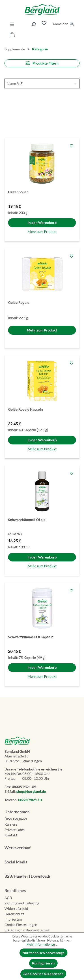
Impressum (13, 919)
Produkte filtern (42, 63)
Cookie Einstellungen (21, 925)
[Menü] (12, 24)
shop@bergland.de (31, 791)
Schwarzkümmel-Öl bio (27, 519)
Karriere (11, 824)
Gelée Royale (19, 302)
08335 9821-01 (30, 800)
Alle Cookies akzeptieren (43, 974)
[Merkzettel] (44, 24)
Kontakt (11, 835)
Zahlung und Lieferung (22, 903)
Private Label (15, 830)
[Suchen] (33, 24)
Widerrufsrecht (16, 908)
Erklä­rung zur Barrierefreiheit (27, 930)
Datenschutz (14, 914)
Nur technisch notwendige (43, 953)
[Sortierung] (42, 83)
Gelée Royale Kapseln (25, 409)
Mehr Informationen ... (42, 944)
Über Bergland (16, 819)
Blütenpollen (18, 192)
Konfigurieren (43, 963)
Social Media (16, 862)
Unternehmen (17, 812)
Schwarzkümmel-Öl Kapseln (31, 637)
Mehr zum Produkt (42, 231)
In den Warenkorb (42, 222)
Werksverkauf (17, 848)
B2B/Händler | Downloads (28, 876)
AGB (8, 898)
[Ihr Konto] (63, 24)
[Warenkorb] (12, 35)
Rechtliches (15, 890)
